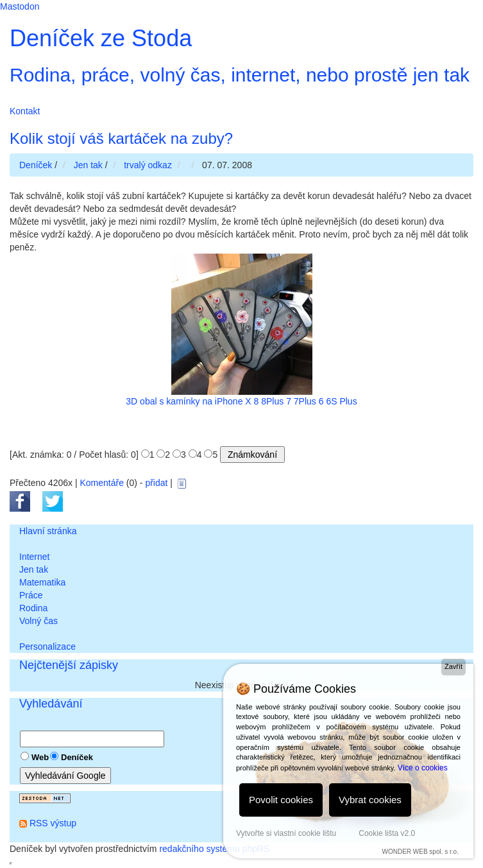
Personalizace (47, 647)
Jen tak (34, 569)
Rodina (33, 608)
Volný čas (38, 621)
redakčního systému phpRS (214, 849)
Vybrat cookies (370, 800)
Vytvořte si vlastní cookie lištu (286, 833)
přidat (156, 483)
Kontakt (25, 111)
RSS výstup (53, 823)
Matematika (42, 582)
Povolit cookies (281, 800)
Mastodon (20, 6)
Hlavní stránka (48, 531)
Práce (31, 595)
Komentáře (101, 483)
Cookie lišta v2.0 (387, 833)
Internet (34, 557)
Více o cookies (423, 768)
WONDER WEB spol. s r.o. (420, 852)
